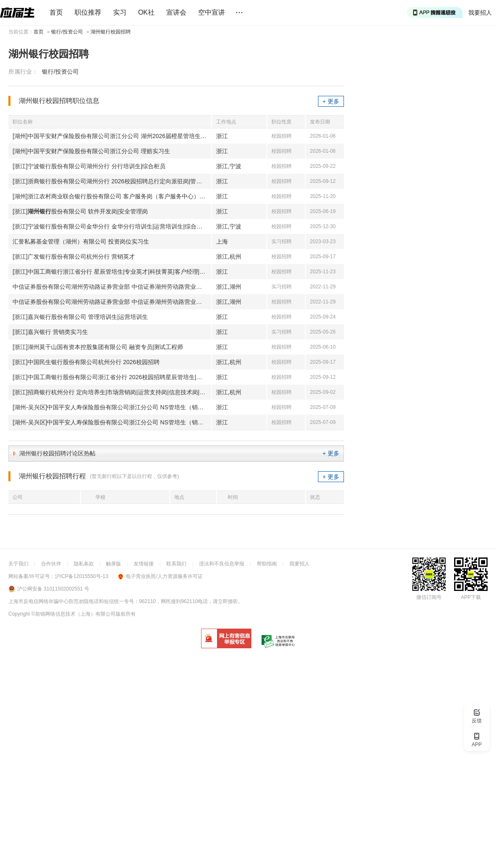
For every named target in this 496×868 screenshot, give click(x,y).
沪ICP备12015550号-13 (81, 576)
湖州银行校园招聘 (111, 32)
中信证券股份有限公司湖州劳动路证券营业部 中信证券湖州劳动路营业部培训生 (112, 302)
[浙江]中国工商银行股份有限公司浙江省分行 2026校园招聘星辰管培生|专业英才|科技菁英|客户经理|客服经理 (112, 377)
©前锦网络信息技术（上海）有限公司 (74, 614)
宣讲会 (176, 12)
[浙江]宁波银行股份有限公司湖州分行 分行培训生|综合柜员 (89, 166)
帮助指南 (267, 564)
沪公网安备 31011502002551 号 (53, 589)
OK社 (146, 12)
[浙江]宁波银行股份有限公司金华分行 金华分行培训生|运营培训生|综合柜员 (110, 226)
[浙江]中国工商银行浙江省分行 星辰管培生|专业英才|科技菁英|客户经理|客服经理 (112, 272)
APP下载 (471, 597)
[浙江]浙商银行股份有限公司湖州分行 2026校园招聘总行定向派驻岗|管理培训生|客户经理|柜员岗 (112, 181)
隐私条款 (84, 564)
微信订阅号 (429, 597)
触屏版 (114, 564)
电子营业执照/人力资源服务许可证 (160, 576)
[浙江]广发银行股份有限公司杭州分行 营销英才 (74, 257)
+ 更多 (331, 101)
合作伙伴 (51, 564)
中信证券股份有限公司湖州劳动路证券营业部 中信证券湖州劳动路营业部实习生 (112, 287)
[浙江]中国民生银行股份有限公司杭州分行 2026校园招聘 (86, 362)
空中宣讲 (212, 12)
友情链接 (144, 564)
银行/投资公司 (67, 32)
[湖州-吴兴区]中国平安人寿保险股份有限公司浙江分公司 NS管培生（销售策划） (112, 407)
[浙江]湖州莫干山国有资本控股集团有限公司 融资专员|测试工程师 (98, 347)
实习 (120, 12)
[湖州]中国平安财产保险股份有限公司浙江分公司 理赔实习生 (91, 151)
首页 (56, 12)
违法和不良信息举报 (222, 564)
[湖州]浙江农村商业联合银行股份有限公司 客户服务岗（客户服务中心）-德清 (112, 196)
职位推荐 (88, 12)
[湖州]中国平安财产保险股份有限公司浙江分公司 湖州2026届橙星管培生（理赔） (112, 136)
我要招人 (480, 13)
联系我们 (176, 564)
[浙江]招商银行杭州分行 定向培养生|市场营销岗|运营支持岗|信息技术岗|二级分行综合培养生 (112, 392)
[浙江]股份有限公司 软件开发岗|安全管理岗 (80, 211)
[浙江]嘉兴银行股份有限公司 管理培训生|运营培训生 (80, 317)
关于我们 (18, 564)
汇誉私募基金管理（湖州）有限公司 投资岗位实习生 (81, 241)
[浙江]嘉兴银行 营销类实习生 (50, 332)
